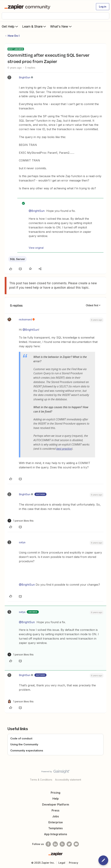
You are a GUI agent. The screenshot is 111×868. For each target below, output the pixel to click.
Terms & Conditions (41, 780)
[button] (103, 7)
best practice (64, 449)
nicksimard (25, 319)
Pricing (56, 793)
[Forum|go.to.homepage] (28, 7)
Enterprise (56, 822)
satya (22, 542)
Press (56, 810)
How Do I (14, 36)
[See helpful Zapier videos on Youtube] (76, 844)
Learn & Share (34, 26)
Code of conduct (21, 738)
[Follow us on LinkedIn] (55, 844)
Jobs (56, 816)
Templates (56, 828)
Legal (62, 863)
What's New (61, 26)
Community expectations (27, 750)
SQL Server (17, 259)
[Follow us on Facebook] (48, 844)
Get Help (10, 26)
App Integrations (56, 834)
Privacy (74, 863)
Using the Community (24, 744)
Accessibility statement (68, 780)
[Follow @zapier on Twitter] (69, 844)
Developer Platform (56, 804)
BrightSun (25, 77)
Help (56, 799)
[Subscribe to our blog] (62, 844)
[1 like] (21, 521)
